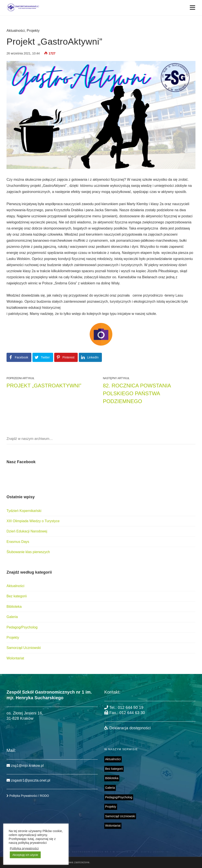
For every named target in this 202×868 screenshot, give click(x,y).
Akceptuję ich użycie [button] (25, 855)
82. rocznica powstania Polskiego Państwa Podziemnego (137, 393)
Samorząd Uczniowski (24, 648)
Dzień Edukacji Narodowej (27, 531)
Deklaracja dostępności (127, 728)
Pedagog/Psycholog (22, 627)
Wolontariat (15, 658)
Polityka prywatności (24, 848)
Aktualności (16, 31)
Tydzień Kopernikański (24, 511)
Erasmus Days (18, 542)
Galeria (12, 617)
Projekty (33, 31)
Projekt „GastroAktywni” (44, 386)
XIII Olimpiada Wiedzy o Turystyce (33, 521)
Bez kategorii (17, 596)
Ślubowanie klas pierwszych (28, 552)
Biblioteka (14, 607)
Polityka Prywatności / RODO (28, 796)
